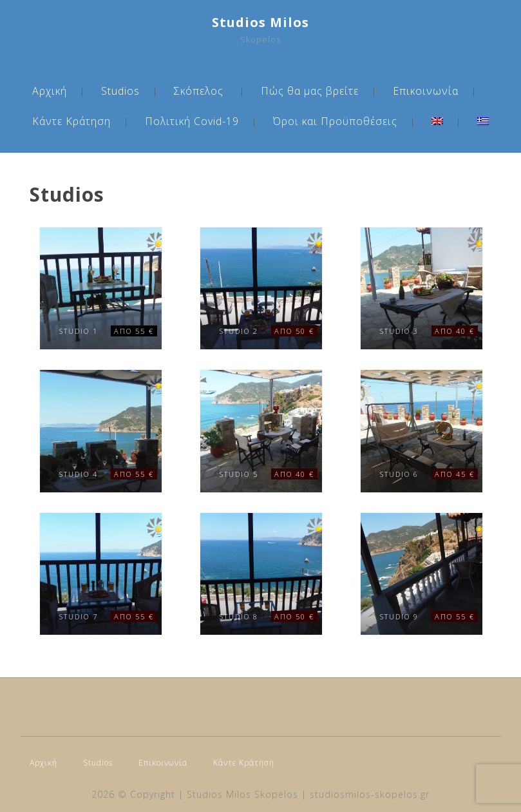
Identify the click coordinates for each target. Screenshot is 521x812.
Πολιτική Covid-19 (192, 121)
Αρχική (50, 91)
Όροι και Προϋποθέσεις (335, 121)
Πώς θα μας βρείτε (310, 91)
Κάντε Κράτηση (71, 121)
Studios (120, 91)
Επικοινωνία (426, 91)
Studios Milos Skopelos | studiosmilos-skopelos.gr (308, 794)
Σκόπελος (199, 91)
